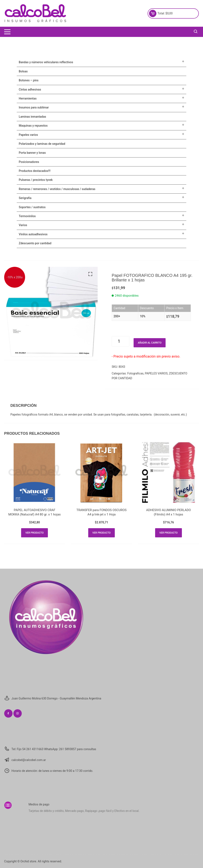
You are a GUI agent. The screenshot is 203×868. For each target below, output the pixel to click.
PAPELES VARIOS (156, 373)
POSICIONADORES (29, 162)
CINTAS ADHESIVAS (30, 89)
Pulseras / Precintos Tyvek (36, 180)
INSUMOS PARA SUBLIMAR (34, 107)
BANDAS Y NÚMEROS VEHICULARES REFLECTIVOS (46, 62)
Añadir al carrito (150, 343)
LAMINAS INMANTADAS (33, 117)
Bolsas (23, 71)
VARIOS (23, 225)
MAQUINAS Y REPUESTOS (33, 126)
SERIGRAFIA (25, 198)
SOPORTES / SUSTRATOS (32, 207)
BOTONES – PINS (29, 80)
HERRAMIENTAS (28, 98)
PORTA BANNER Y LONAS (32, 153)
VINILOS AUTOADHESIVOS (33, 234)
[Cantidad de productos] (121, 341)
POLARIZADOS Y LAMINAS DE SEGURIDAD (42, 144)
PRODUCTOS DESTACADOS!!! (35, 171)
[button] (90, 274)
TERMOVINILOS (27, 216)
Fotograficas (135, 373)
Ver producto (34, 533)
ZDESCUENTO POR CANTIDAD (35, 243)
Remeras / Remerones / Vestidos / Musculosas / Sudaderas (57, 189)
